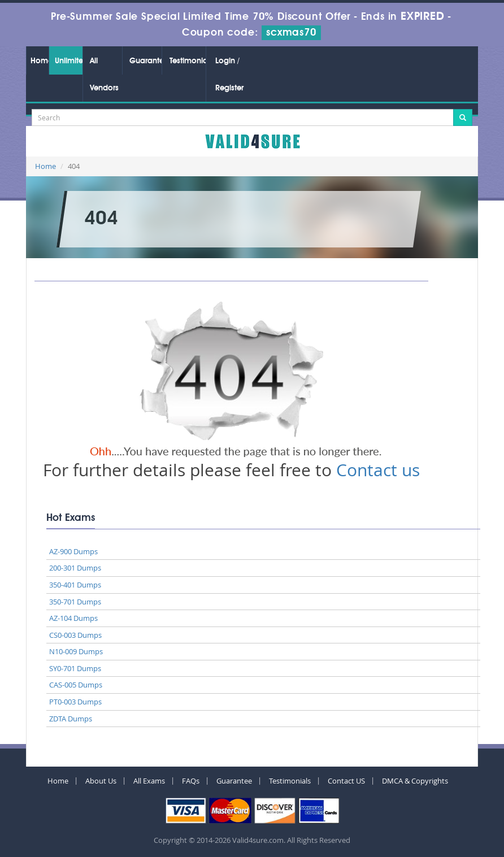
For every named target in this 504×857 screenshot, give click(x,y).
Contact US (346, 781)
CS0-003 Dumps (75, 635)
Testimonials (188, 61)
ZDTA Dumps (71, 719)
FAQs (191, 781)
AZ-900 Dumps (73, 551)
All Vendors (104, 75)
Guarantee (145, 61)
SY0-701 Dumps (75, 668)
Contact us (378, 470)
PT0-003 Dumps (75, 702)
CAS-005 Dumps (76, 685)
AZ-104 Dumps (73, 618)
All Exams (149, 781)
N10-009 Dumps (76, 651)
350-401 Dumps (75, 585)
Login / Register (229, 75)
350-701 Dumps (75, 602)
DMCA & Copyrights (415, 781)
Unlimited (69, 61)
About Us (101, 781)
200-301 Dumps (75, 568)
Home (40, 61)
